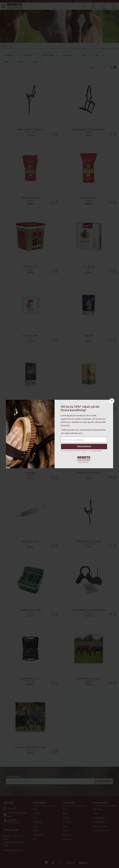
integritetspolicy (97, 451)
